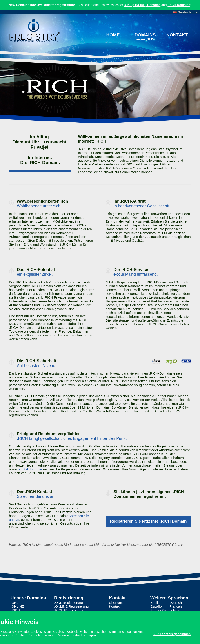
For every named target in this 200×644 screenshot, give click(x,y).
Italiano (175, 610)
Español (156, 606)
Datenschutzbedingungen (77, 635)
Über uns (116, 603)
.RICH (15, 610)
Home (113, 35)
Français (176, 606)
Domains (145, 37)
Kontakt (177, 35)
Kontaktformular (30, 469)
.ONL (14, 603)
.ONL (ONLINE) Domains (142, 5)
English (156, 603)
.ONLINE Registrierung (71, 606)
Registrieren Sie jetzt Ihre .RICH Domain (148, 521)
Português (158, 610)
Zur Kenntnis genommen (172, 634)
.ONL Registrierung (69, 603)
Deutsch (176, 603)
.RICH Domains (179, 5)
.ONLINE (17, 606)
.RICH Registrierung (69, 610)
